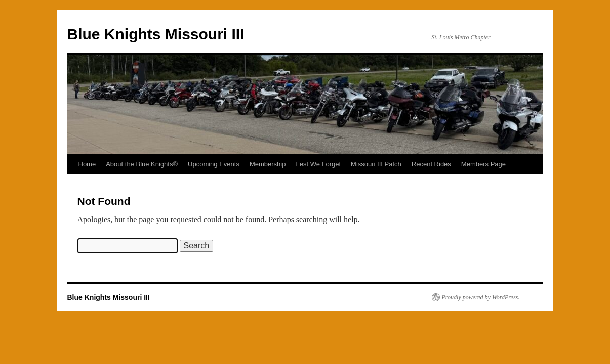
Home (87, 164)
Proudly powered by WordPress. (481, 297)
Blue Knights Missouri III (156, 34)
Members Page (483, 164)
